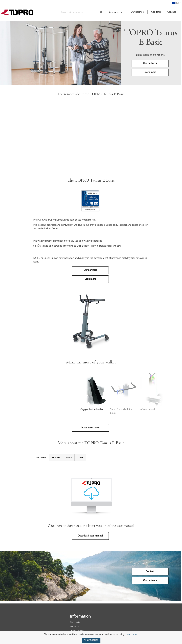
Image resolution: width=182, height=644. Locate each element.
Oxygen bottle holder (54, 416)
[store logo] (17, 13)
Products (114, 13)
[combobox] (82, 12)
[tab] (41, 460)
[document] (91, 638)
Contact (172, 12)
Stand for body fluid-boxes (92, 416)
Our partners (138, 12)
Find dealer (75, 623)
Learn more (131, 634)
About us (156, 12)
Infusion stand (120, 416)
